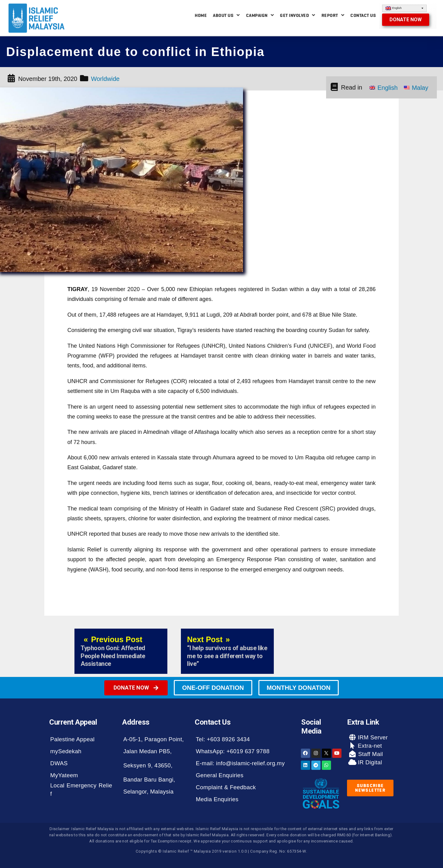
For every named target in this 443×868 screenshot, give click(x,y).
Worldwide (105, 79)
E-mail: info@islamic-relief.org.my (240, 763)
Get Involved (298, 15)
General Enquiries (220, 775)
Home (201, 15)
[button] (406, 20)
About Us (226, 15)
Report (333, 15)
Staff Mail (370, 754)
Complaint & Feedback (226, 787)
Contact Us (363, 15)
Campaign (260, 15)
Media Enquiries (217, 799)
